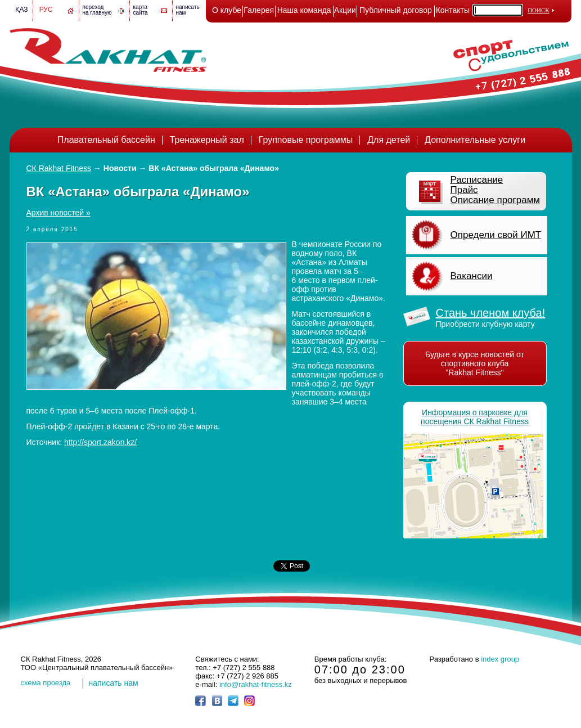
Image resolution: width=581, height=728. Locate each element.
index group (500, 659)
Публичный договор (396, 10)
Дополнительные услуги (475, 140)
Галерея (259, 10)
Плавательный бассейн (106, 140)
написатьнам (188, 10)
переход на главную (97, 10)
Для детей (389, 140)
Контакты (453, 10)
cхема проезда (46, 683)
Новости (120, 168)
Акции (345, 10)
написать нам (114, 683)
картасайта (141, 10)
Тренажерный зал (207, 140)
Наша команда (304, 10)
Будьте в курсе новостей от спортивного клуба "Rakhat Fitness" (475, 363)
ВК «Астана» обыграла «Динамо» (214, 168)
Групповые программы (306, 140)
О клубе (227, 10)
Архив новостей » (58, 213)
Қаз (22, 10)
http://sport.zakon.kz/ (100, 442)
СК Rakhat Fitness (59, 168)
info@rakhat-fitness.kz (256, 684)
